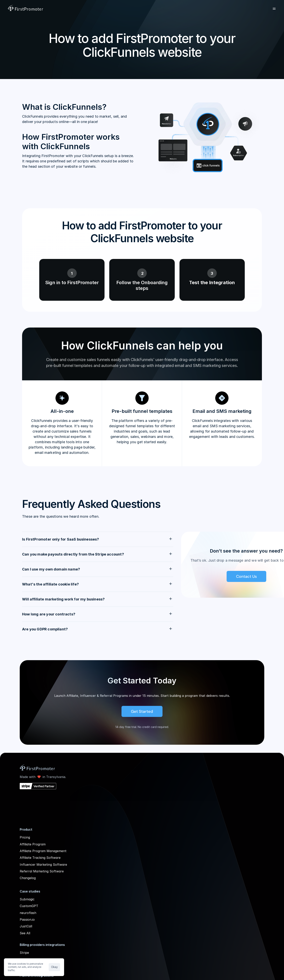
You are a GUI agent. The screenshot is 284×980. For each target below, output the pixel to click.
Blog (226, 857)
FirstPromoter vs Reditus (195, 889)
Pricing (167, 9)
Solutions (117, 9)
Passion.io (89, 930)
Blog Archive (232, 864)
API (225, 830)
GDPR (227, 844)
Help (226, 837)
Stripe (133, 830)
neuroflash (90, 923)
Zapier (133, 861)
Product (93, 9)
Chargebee (137, 837)
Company (189, 9)
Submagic (89, 910)
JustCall (87, 937)
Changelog (89, 889)
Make (133, 868)
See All (86, 944)
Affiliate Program (94, 837)
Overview (183, 830)
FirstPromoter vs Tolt (192, 882)
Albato (133, 875)
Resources (143, 9)
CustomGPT (91, 917)
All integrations (140, 881)
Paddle (133, 844)
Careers (229, 851)
